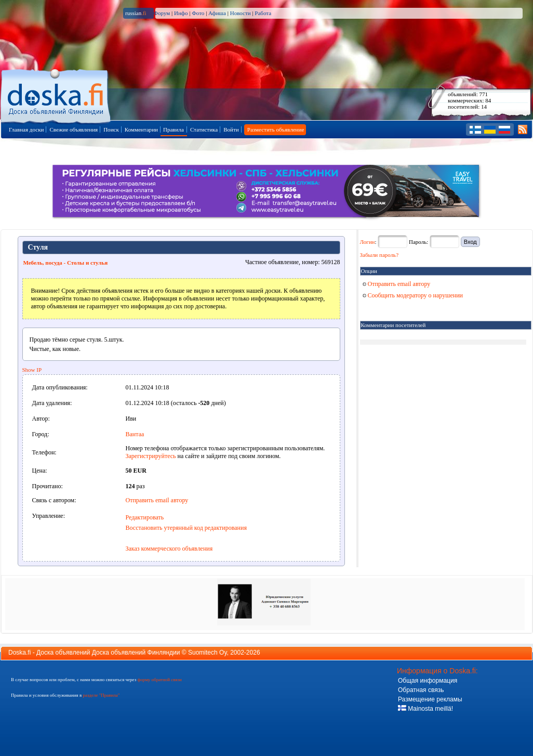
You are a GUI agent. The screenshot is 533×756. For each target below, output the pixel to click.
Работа (263, 13)
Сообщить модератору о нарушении (413, 295)
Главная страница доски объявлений (56, 94)
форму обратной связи (159, 680)
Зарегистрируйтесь (151, 456)
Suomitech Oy (207, 653)
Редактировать (145, 517)
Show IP (32, 370)
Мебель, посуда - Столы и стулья (66, 263)
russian (136, 13)
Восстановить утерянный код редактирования (186, 528)
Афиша (217, 13)
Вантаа (135, 434)
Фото (198, 13)
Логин (368, 242)
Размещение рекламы (430, 699)
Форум (162, 13)
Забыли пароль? (379, 255)
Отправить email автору (157, 500)
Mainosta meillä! (425, 709)
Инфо (181, 13)
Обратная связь (421, 690)
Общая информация (428, 681)
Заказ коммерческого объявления (169, 549)
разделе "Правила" (101, 695)
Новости (241, 13)
